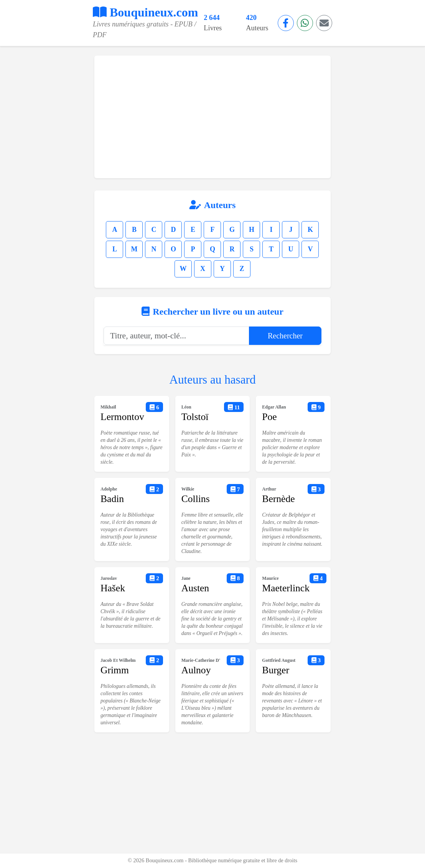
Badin (112, 499)
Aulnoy (196, 670)
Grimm (115, 670)
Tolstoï (195, 417)
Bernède (278, 499)
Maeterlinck (286, 588)
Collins (196, 499)
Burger (276, 670)
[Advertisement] (212, 117)
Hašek (113, 588)
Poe (269, 417)
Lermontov (122, 417)
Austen (195, 588)
